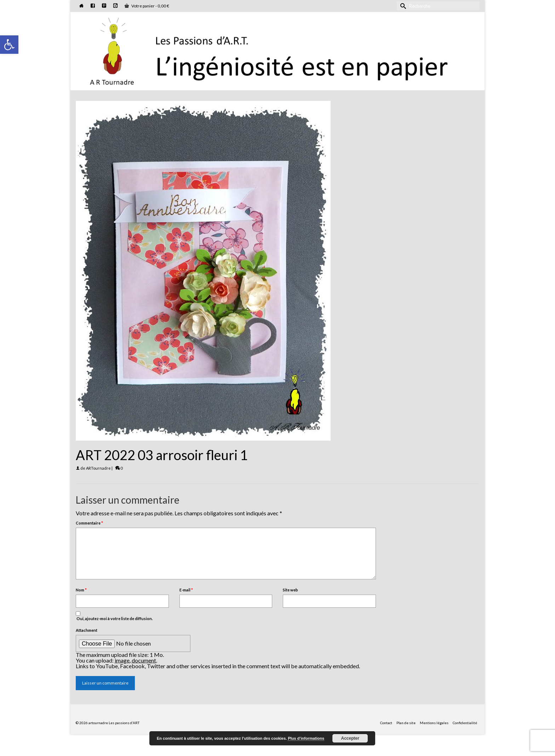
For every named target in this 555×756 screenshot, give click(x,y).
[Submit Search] (402, 6)
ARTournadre (98, 468)
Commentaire (89, 523)
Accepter (350, 738)
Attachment (87, 630)
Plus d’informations (306, 738)
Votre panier (147, 6)
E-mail (186, 590)
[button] (9, 45)
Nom (81, 590)
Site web (290, 590)
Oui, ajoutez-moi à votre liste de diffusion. (114, 616)
